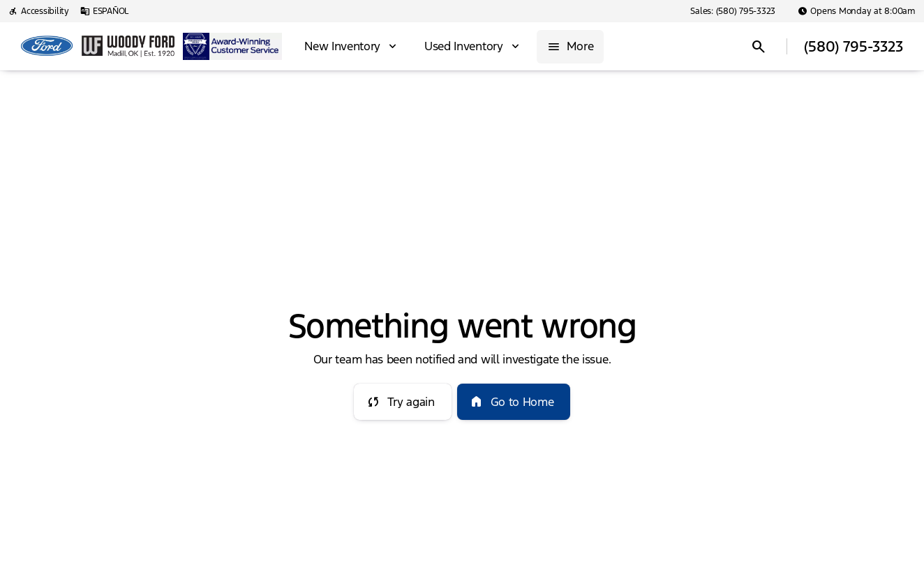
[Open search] (759, 47)
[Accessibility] (39, 11)
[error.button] (403, 402)
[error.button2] (514, 402)
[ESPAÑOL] (104, 11)
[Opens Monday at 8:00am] (857, 11)
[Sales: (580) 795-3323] (733, 11)
